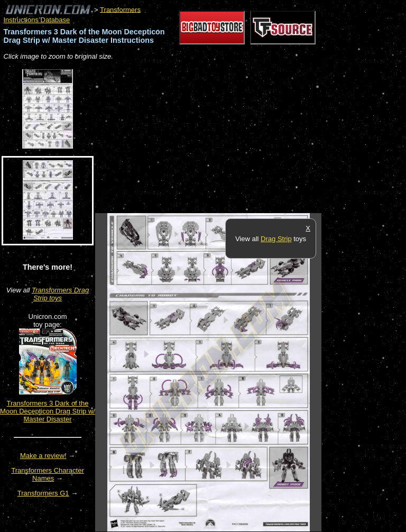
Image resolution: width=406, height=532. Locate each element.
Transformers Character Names (48, 474)
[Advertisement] (219, 137)
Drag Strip (276, 239)
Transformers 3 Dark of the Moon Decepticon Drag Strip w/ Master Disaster (48, 411)
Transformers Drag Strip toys (60, 294)
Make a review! (43, 456)
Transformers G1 (43, 493)
